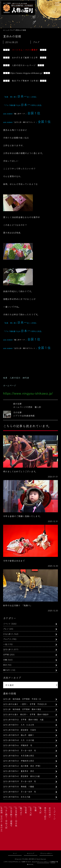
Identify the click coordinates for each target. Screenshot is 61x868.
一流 (5, 644)
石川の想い (50, 812)
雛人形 (40, 810)
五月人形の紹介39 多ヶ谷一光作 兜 (19, 781)
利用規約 (53, 862)
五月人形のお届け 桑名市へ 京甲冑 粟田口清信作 (26, 714)
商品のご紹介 (45, 813)
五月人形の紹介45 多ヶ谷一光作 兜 (19, 750)
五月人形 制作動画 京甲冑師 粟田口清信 (22, 709)
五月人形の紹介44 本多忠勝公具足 (19, 756)
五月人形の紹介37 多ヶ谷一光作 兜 (19, 792)
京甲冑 (6, 654)
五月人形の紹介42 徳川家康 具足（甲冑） (22, 766)
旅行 (5, 665)
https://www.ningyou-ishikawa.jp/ (26, 73)
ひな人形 (7, 634)
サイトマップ (30, 853)
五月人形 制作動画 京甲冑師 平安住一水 (22, 699)
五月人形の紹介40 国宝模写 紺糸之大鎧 (21, 776)
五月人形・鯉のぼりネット (25, 122)
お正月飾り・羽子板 (16, 817)
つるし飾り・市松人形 (6, 818)
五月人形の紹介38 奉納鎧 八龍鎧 (19, 786)
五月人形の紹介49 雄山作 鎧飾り (19, 735)
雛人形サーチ (20, 114)
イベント (7, 624)
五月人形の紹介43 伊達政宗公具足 (19, 761)
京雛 (5, 660)
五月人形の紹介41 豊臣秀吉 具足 (19, 771)
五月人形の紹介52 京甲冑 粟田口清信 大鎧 (23, 719)
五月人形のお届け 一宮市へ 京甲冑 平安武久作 (25, 704)
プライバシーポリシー (46, 853)
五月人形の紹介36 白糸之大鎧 (17, 797)
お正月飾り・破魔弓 (11, 817)
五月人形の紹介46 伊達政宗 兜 (18, 745)
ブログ (6, 639)
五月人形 (7, 649)
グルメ (6, 629)
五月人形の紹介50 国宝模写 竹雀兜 (19, 730)
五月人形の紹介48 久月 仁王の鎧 (19, 740)
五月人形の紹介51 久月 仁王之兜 (19, 725)
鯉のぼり (7, 670)
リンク (15, 853)
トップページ (54, 813)
